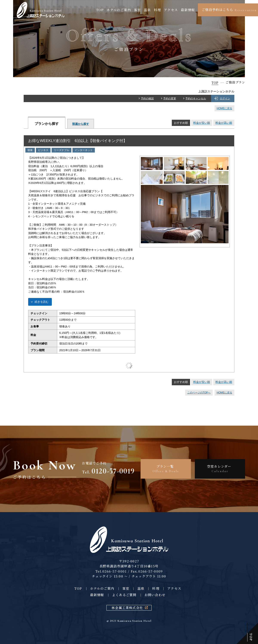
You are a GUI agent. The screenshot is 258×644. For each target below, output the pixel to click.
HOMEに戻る (224, 108)
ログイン (225, 98)
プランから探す (47, 124)
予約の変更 (170, 98)
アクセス (171, 10)
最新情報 (188, 10)
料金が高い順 (224, 123)
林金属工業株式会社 (130, 608)
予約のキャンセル (196, 98)
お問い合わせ (155, 595)
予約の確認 (147, 98)
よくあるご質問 (124, 595)
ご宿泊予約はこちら (229, 10)
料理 (157, 10)
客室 (137, 10)
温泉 (147, 10)
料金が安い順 (202, 123)
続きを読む (42, 302)
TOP (100, 10)
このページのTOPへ (199, 393)
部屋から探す (81, 124)
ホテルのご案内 (119, 10)
